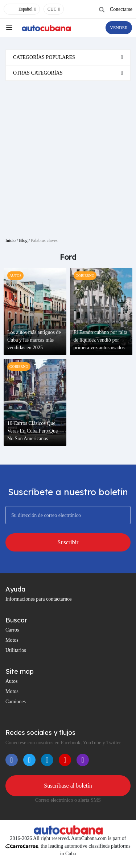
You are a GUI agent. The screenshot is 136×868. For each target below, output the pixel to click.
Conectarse (121, 9)
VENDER (119, 28)
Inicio (11, 240)
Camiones (16, 702)
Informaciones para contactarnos (39, 599)
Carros (12, 630)
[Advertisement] (68, 156)
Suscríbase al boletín (68, 786)
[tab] (68, 57)
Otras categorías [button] (38, 73)
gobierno (85, 276)
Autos (11, 681)
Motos (12, 640)
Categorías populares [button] (44, 57)
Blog (23, 240)
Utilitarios (16, 650)
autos (15, 276)
